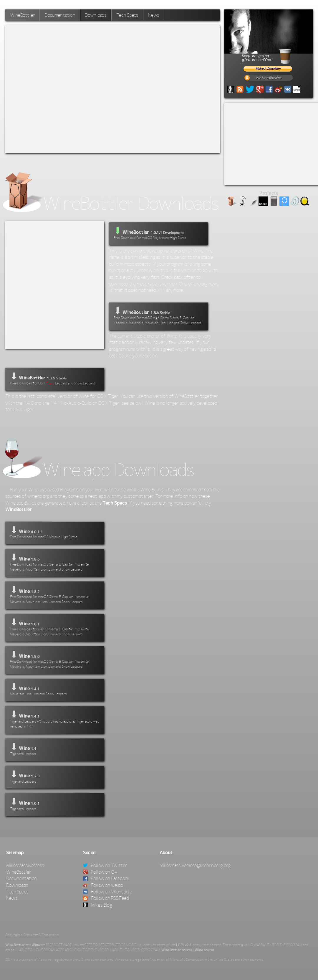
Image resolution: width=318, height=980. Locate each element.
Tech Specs (127, 15)
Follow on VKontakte (108, 892)
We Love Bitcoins (268, 78)
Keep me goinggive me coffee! (273, 56)
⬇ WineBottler (158, 316)
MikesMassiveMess (25, 865)
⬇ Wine (55, 532)
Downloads (96, 15)
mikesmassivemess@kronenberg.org (195, 865)
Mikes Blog (97, 905)
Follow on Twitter (105, 865)
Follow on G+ (100, 872)
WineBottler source (177, 950)
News (154, 15)
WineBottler (22, 15)
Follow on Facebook (106, 878)
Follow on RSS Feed (106, 898)
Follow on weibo (103, 885)
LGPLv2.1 (184, 945)
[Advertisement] (68, 88)
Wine (36, 945)
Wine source (204, 950)
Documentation (60, 15)
